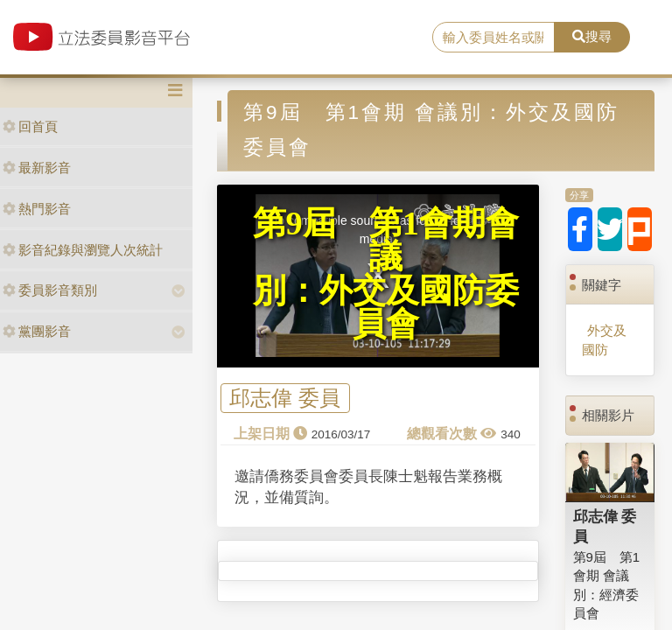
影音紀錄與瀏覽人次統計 (83, 250)
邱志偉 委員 (285, 399)
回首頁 (30, 126)
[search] (493, 38)
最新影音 (37, 168)
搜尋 (592, 36)
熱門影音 (37, 209)
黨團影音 (37, 331)
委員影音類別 (50, 290)
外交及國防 (604, 339)
